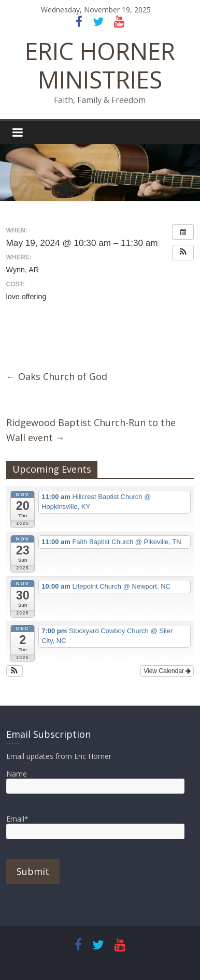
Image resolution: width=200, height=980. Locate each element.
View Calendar (167, 671)
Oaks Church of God (57, 376)
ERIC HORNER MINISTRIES (100, 65)
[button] (183, 253)
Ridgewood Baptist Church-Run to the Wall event (91, 430)
